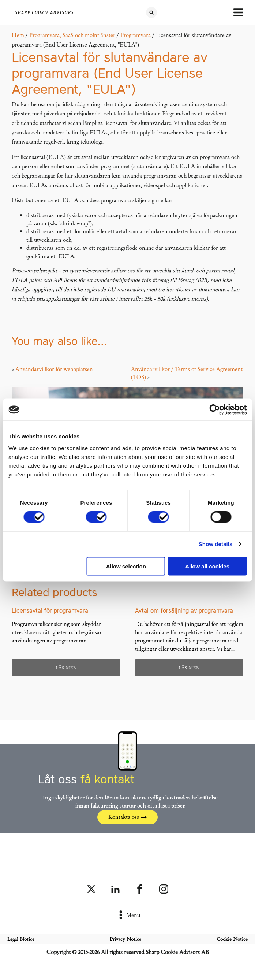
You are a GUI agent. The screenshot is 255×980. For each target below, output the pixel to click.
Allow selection (126, 566)
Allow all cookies (207, 566)
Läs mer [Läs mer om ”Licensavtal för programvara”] (66, 668)
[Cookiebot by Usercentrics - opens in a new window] (215, 410)
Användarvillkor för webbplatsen (54, 369)
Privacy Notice (125, 939)
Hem (18, 35)
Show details (216, 544)
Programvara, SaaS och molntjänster (72, 35)
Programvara (136, 35)
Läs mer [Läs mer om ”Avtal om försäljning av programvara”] (189, 668)
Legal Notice (21, 939)
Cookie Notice (232, 939)
